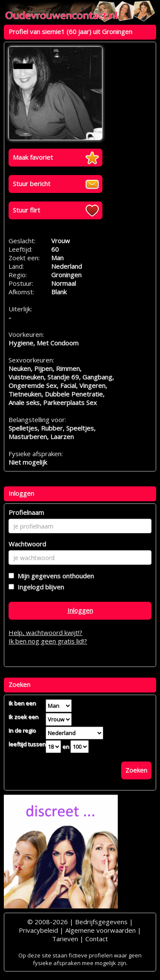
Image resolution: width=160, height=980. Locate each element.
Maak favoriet (33, 157)
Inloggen (80, 610)
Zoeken (136, 770)
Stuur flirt (26, 210)
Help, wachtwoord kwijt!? (45, 632)
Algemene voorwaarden (100, 930)
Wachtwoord (27, 544)
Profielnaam (26, 512)
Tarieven (65, 939)
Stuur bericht (32, 184)
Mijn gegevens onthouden (54, 576)
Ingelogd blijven (39, 587)
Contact (97, 939)
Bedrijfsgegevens (101, 922)
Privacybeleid (38, 930)
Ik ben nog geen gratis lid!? (48, 641)
